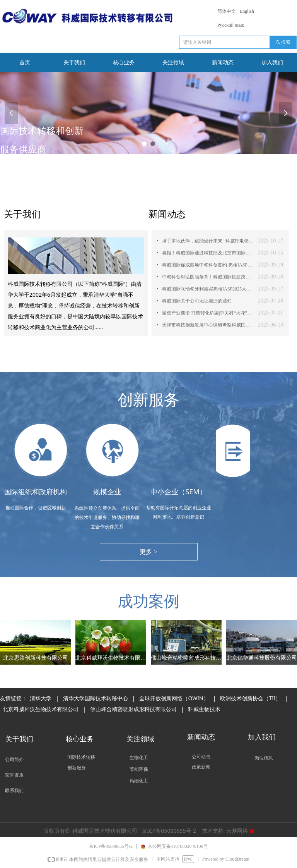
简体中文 (227, 11)
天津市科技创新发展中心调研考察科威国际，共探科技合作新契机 (208, 325)
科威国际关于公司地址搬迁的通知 (197, 301)
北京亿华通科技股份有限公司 (262, 658)
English (247, 11)
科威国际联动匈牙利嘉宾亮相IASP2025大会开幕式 (208, 289)
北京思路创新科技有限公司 (36, 658)
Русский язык (231, 25)
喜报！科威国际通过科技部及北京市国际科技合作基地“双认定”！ (208, 253)
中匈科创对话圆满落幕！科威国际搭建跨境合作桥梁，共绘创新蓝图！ (208, 277)
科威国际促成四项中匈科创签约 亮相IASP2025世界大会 (208, 265)
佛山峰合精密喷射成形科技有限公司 (186, 658)
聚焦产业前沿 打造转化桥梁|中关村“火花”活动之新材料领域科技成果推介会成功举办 (208, 313)
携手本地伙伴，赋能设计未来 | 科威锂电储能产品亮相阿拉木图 (208, 241)
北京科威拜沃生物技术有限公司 (111, 658)
